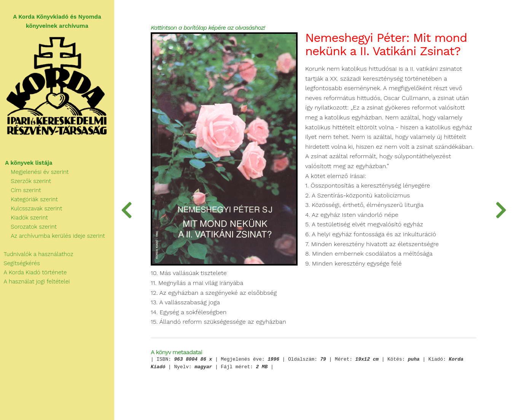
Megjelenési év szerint (34, 172)
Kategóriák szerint (29, 199)
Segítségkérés (20, 263)
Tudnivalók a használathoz (37, 254)
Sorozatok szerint (28, 227)
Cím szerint (21, 190)
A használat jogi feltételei (35, 282)
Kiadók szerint (24, 218)
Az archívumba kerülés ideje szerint (53, 236)
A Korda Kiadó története (33, 272)
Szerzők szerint (25, 181)
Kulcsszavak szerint (31, 208)
